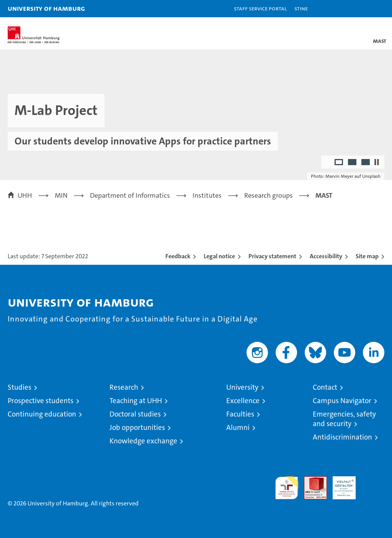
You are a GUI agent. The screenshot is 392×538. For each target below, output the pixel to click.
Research (124, 387)
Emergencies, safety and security (344, 419)
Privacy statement (272, 256)
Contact (325, 387)
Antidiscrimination (342, 437)
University (242, 387)
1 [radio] (339, 163)
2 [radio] (353, 163)
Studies (20, 387)
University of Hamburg (46, 8)
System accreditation (373, 484)
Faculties (240, 414)
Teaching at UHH (136, 401)
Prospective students (41, 401)
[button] (362, 9)
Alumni (238, 427)
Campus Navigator (342, 401)
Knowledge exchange (143, 441)
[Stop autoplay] (377, 162)
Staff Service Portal (260, 8)
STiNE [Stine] (301, 8)
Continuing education (42, 414)
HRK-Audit (340, 484)
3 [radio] (366, 163)
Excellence (243, 401)
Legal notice (219, 256)
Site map (367, 256)
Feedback (178, 256)
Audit (311, 480)
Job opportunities (137, 427)
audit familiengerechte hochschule (287, 488)
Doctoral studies (135, 414)
